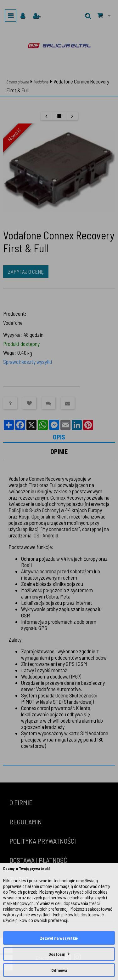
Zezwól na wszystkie (59, 938)
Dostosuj (57, 954)
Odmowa (59, 970)
